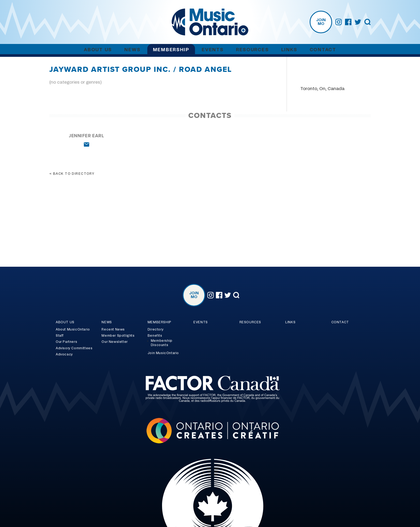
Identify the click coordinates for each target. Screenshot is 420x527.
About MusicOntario (73, 329)
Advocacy (64, 354)
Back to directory (74, 174)
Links (289, 50)
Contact (323, 50)
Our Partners (66, 342)
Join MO (321, 22)
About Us (98, 50)
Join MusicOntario (163, 353)
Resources (252, 50)
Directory (155, 329)
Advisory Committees (74, 348)
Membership (171, 50)
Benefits (155, 336)
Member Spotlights (118, 336)
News (132, 50)
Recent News (113, 329)
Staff (60, 336)
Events (213, 50)
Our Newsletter (115, 342)
